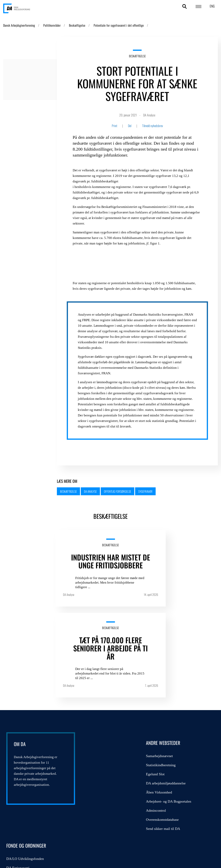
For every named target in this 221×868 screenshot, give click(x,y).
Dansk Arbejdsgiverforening (19, 25)
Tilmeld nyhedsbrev (153, 126)
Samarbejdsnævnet (100, 674)
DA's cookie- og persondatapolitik (191, 832)
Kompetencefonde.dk (168, 701)
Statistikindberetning (101, 683)
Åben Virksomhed (100, 710)
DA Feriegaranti (164, 683)
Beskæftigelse (77, 25)
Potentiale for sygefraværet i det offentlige (119, 25)
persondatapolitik (17, 830)
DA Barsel (160, 692)
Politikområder (52, 25)
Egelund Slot (96, 692)
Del (130, 126)
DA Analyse (90, 491)
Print (114, 126)
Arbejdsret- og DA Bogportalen (109, 720)
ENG (212, 6)
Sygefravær (145, 491)
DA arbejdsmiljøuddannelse (106, 701)
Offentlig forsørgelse (118, 491)
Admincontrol (96, 729)
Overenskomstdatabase (103, 738)
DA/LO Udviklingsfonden (171, 674)
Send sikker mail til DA (104, 747)
